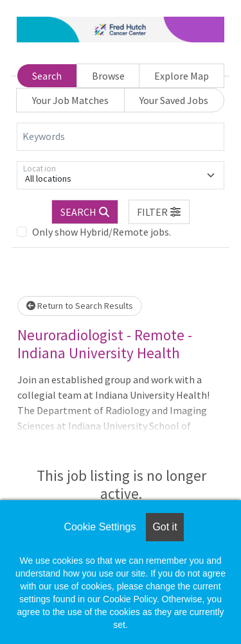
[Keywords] (121, 137)
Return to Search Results (80, 306)
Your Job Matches (70, 100)
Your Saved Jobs (174, 100)
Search (47, 76)
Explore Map (182, 76)
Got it (165, 527)
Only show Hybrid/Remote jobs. (102, 232)
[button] (159, 212)
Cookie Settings (100, 527)
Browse (108, 76)
